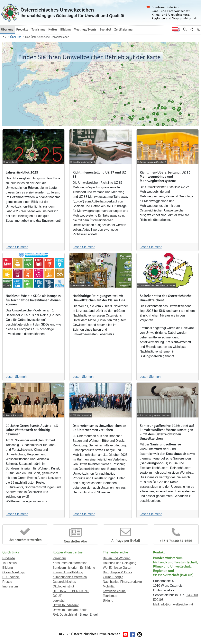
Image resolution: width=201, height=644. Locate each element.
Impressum (10, 586)
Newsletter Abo (75, 541)
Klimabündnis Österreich (70, 577)
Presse (7, 582)
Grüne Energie (113, 577)
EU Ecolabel (11, 577)
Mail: (156, 604)
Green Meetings (14, 572)
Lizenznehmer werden (25, 540)
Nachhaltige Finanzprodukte (122, 582)
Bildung (8, 568)
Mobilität (109, 586)
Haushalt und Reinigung (120, 563)
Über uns (16, 37)
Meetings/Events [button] (85, 30)
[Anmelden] (198, 29)
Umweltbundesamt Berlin (70, 610)
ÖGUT (57, 596)
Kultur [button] (53, 30)
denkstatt (59, 600)
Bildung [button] (65, 30)
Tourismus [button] (38, 30)
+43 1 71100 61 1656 (176, 541)
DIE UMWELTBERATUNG (71, 591)
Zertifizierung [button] (123, 30)
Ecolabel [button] (105, 30)
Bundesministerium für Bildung (74, 568)
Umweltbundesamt (66, 605)
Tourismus (9, 563)
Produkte (9, 558)
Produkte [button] (22, 30)
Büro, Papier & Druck (118, 572)
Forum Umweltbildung (68, 572)
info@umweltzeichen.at (177, 604)
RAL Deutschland (65, 615)
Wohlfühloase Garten (118, 568)
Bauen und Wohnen (117, 558)
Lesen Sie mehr (17, 247)
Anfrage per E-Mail (126, 541)
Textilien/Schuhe (114, 591)
